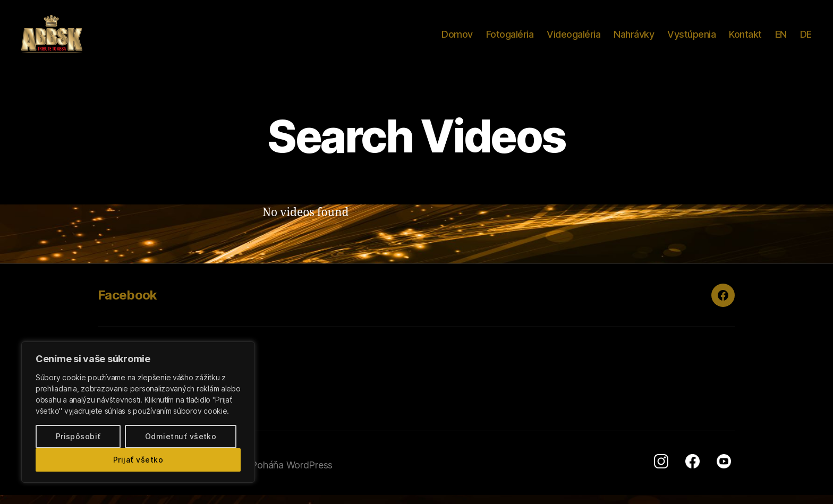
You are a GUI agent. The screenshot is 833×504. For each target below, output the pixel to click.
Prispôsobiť (78, 436)
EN (781, 39)
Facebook (127, 304)
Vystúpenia (691, 39)
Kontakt (745, 39)
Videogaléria (573, 39)
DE (806, 39)
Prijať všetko (138, 460)
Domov (457, 39)
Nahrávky (634, 39)
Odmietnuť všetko (181, 436)
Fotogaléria (510, 39)
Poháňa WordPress (292, 474)
